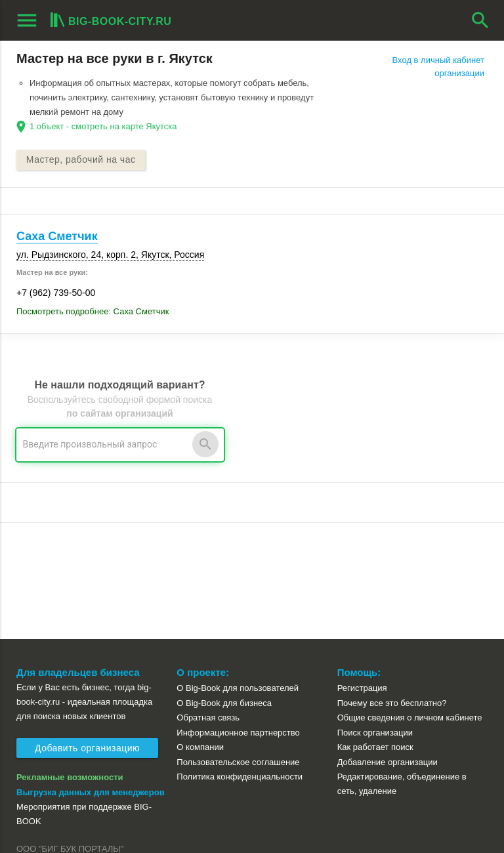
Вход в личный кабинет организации (438, 67)
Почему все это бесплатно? (392, 587)
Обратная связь (208, 601)
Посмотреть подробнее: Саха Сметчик (93, 312)
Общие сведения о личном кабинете (410, 601)
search (480, 20)
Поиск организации (375, 616)
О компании (200, 631)
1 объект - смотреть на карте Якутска (103, 126)
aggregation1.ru (49, 809)
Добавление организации (388, 646)
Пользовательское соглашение (238, 646)
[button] (331, 789)
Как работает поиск (375, 631)
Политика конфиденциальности (240, 660)
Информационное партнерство (238, 616)
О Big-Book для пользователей (238, 572)
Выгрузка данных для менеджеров (91, 676)
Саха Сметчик (57, 236)
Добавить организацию (87, 633)
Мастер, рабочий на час (81, 160)
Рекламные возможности (70, 661)
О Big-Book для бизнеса (224, 587)
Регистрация (362, 572)
